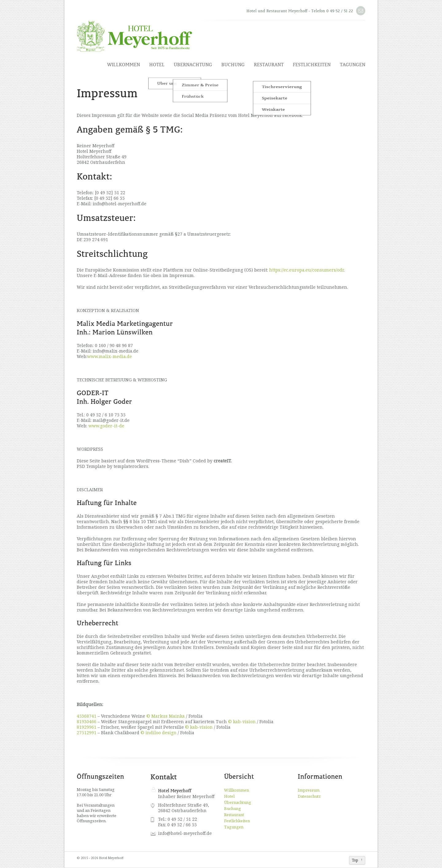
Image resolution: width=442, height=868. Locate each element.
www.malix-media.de (110, 356)
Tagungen (353, 65)
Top (355, 860)
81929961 (87, 727)
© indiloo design (159, 733)
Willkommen (124, 65)
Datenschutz (309, 796)
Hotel (157, 65)
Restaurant (269, 65)
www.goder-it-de (106, 426)
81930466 (87, 721)
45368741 (87, 716)
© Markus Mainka (166, 716)
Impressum (309, 790)
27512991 (87, 733)
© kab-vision (242, 721)
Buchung (233, 65)
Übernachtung (193, 65)
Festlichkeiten (312, 65)
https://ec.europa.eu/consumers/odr (306, 270)
